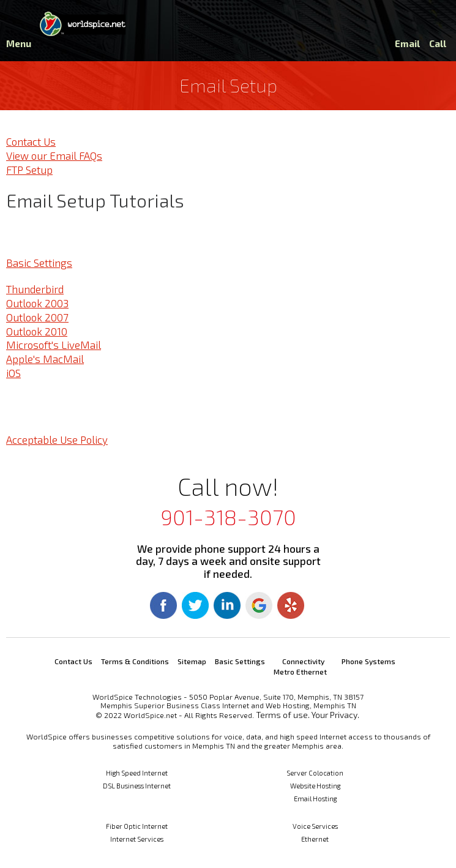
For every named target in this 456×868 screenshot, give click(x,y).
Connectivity (303, 661)
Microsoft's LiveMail (54, 345)
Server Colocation (315, 773)
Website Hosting (315, 786)
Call (438, 43)
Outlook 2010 (37, 331)
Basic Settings (39, 263)
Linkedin (227, 605)
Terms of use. (283, 715)
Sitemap (192, 661)
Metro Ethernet (300, 672)
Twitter (195, 605)
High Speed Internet (137, 773)
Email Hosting (315, 799)
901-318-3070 (228, 517)
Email (407, 43)
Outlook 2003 (37, 303)
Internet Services (137, 839)
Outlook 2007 (37, 317)
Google (259, 605)
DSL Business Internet (137, 786)
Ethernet (315, 839)
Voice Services (315, 826)
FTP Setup (29, 170)
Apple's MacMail (45, 359)
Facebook (163, 605)
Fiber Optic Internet (137, 826)
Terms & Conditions (135, 661)
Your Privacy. (335, 715)
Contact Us (31, 141)
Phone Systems (368, 661)
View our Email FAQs (54, 155)
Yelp (291, 605)
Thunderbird (35, 289)
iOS (13, 373)
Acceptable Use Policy (57, 440)
